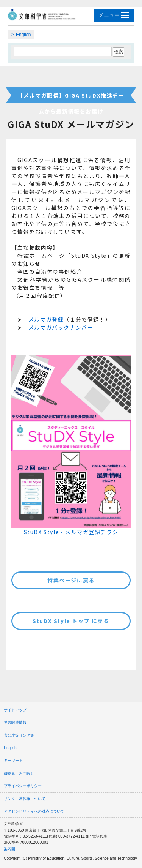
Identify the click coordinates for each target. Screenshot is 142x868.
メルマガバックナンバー (61, 327)
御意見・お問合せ (19, 773)
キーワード (13, 760)
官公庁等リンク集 (19, 735)
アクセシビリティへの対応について (34, 811)
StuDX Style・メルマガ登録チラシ (71, 532)
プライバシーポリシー (23, 786)
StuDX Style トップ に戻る (71, 621)
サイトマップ (15, 710)
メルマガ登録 (46, 319)
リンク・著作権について (25, 799)
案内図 (9, 849)
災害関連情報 (15, 722)
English (23, 35)
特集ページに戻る (71, 580)
